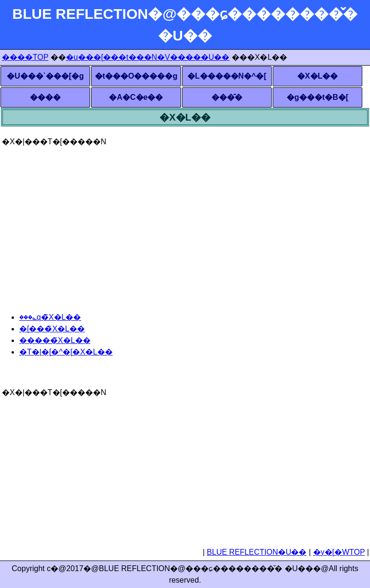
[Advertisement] (185, 215)
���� (45, 97)
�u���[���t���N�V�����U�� (148, 57)
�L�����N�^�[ (227, 76)
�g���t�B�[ (317, 97)
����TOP (25, 57)
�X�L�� (317, 76)
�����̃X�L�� (55, 340)
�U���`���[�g (45, 76)
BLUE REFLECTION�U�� (257, 552)
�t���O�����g (136, 76)
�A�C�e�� (136, 97)
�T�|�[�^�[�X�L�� (66, 352)
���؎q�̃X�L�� (50, 317)
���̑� (227, 97)
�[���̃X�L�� (52, 329)
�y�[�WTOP (339, 552)
